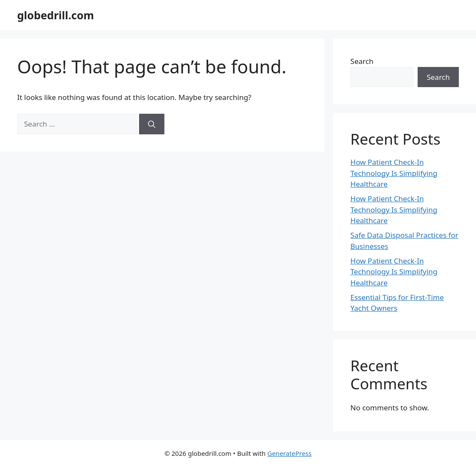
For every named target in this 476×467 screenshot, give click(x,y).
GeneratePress (290, 453)
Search (362, 61)
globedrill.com (56, 15)
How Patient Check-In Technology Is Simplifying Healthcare (394, 173)
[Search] (152, 124)
